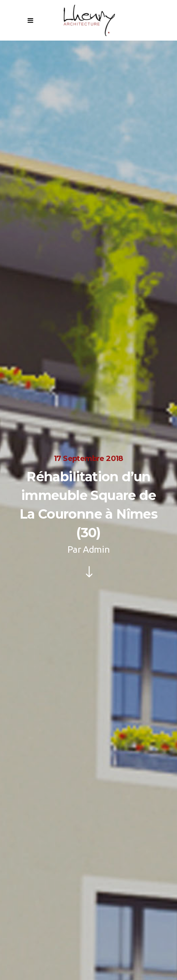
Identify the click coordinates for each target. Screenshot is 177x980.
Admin (96, 549)
